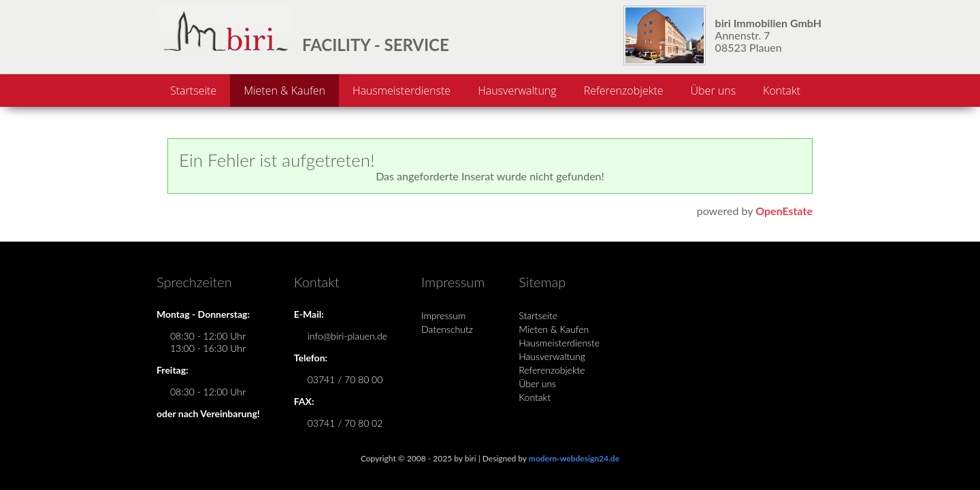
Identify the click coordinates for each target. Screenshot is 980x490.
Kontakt (782, 91)
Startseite (193, 91)
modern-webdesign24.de (574, 458)
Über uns (714, 91)
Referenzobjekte (624, 91)
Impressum (443, 315)
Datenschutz (447, 329)
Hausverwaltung (517, 91)
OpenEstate (784, 211)
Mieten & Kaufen (284, 91)
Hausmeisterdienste (402, 91)
